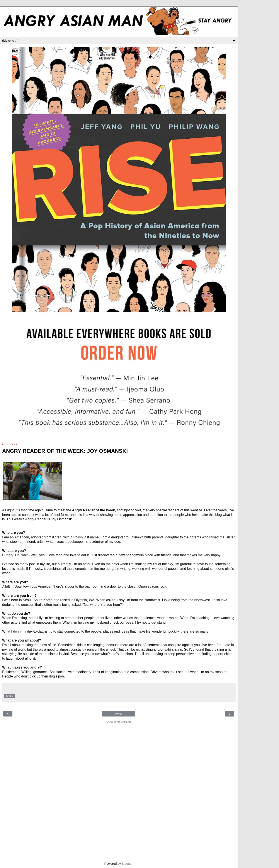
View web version (119, 722)
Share (10, 696)
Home (119, 714)
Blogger (127, 864)
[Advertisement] (119, 792)
